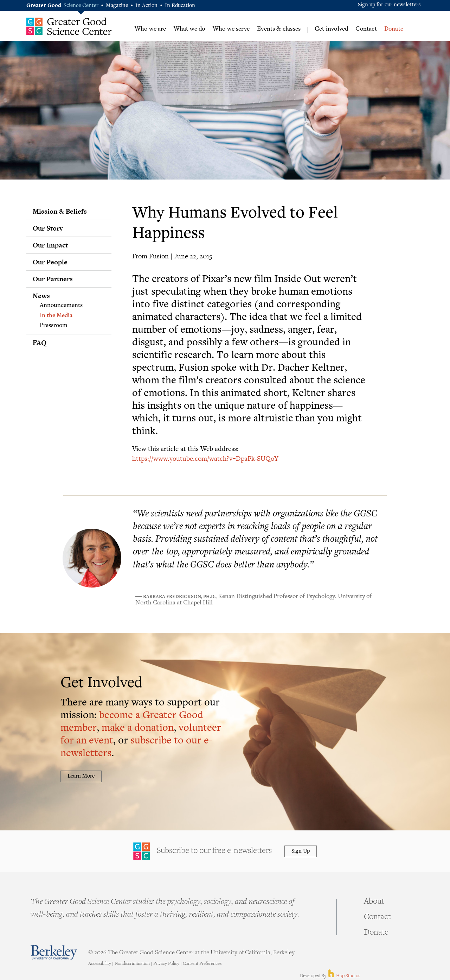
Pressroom (54, 326)
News (41, 296)
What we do (189, 29)
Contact (366, 29)
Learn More (81, 776)
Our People (50, 262)
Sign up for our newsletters (389, 5)
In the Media (56, 316)
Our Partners (53, 279)
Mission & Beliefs (60, 211)
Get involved (331, 29)
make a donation (138, 728)
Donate (394, 29)
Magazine (117, 6)
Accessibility (100, 964)
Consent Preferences (202, 964)
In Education (180, 6)
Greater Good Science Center (69, 26)
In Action (146, 6)
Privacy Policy (166, 964)
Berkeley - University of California (54, 952)
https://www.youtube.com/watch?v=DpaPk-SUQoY (205, 458)
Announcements (61, 306)
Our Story (48, 228)
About (374, 902)
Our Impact (50, 245)
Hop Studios (344, 976)
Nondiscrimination (132, 964)
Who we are (150, 29)
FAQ (40, 343)
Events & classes (279, 29)
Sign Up (301, 851)
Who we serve (231, 29)
